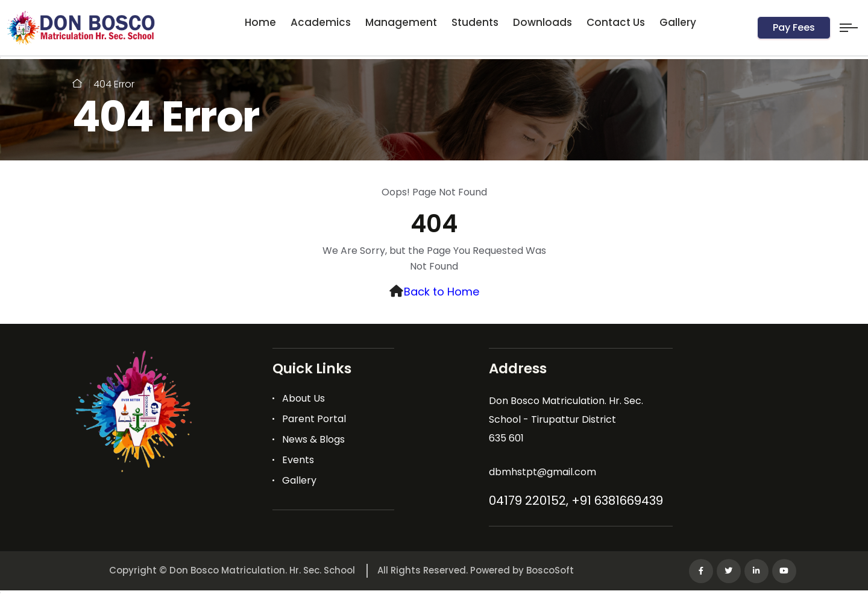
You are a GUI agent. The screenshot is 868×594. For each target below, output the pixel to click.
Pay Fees (794, 27)
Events (298, 460)
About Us (303, 398)
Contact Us (616, 22)
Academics (321, 22)
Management (401, 22)
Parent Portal (314, 419)
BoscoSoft (550, 570)
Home (260, 22)
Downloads (542, 22)
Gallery (678, 22)
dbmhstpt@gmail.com (542, 472)
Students (475, 22)
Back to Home (442, 292)
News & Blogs (313, 439)
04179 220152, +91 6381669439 (576, 501)
